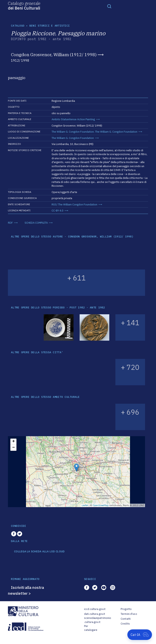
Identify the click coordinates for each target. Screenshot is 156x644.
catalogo (18, 26)
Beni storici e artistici (50, 26)
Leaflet (85, 505)
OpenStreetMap (101, 505)
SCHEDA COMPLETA (36, 223)
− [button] (14, 448)
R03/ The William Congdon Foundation (74, 204)
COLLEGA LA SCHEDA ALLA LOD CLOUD (39, 552)
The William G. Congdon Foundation (73, 138)
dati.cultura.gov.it (95, 614)
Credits (125, 624)
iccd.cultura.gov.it (95, 609)
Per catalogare (91, 628)
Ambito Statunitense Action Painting (73, 119)
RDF (10, 223)
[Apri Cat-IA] (140, 635)
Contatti (126, 619)
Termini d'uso (129, 614)
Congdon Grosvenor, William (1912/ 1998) (54, 55)
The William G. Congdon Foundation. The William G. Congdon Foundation (94, 132)
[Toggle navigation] (109, 6)
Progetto (126, 609)
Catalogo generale (24, 5)
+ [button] (14, 442)
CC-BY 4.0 (57, 211)
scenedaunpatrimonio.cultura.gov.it (98, 620)
